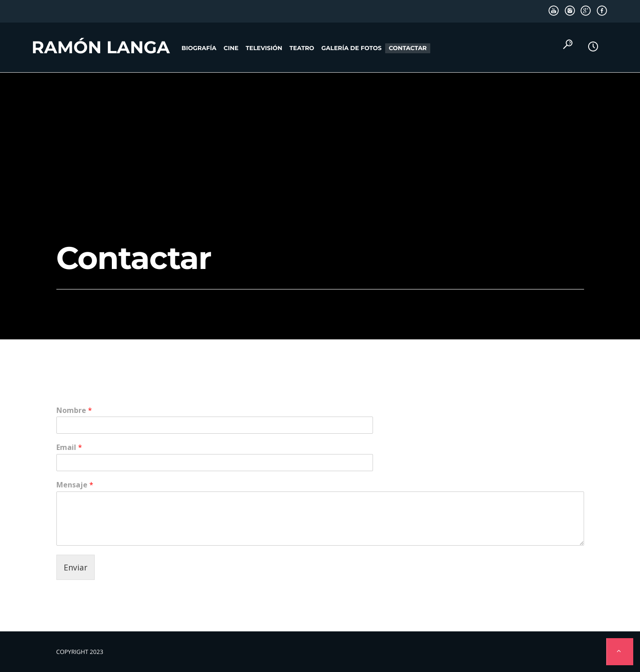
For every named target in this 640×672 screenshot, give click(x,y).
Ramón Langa (101, 47)
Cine (231, 48)
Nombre (74, 410)
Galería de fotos (352, 48)
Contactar (408, 48)
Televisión (264, 48)
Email (69, 447)
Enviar (76, 567)
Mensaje (75, 485)
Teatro (302, 48)
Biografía (199, 48)
